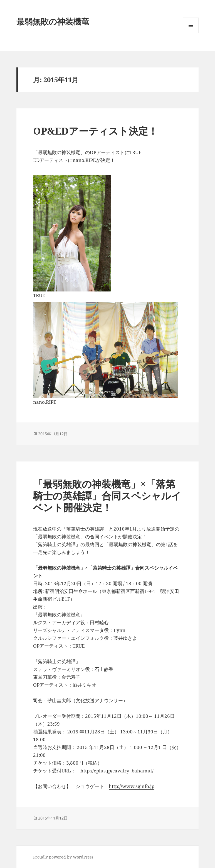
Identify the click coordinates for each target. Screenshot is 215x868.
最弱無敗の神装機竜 (53, 21)
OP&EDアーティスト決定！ (95, 131)
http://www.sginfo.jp (132, 786)
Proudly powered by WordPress (63, 857)
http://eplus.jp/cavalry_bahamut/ (117, 771)
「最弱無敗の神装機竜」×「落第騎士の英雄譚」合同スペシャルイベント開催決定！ (107, 496)
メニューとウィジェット (191, 33)
